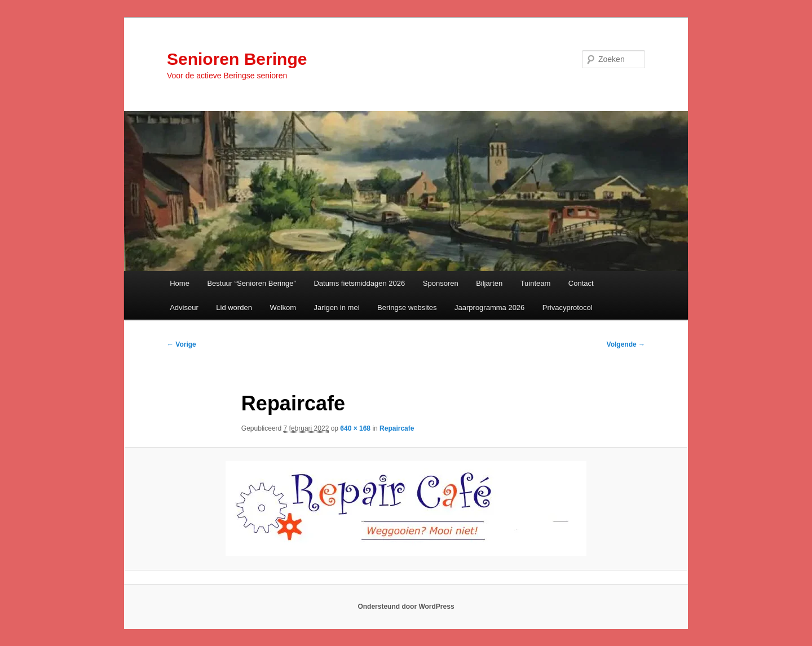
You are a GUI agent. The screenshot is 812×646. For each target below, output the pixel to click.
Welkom (283, 307)
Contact (581, 283)
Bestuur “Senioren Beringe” (251, 283)
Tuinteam (536, 283)
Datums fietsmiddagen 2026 (359, 283)
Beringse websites (407, 307)
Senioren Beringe (237, 59)
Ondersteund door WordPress (406, 607)
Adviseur (184, 307)
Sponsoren (441, 283)
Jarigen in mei (337, 307)
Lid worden (234, 307)
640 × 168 (355, 428)
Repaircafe (397, 428)
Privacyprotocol (568, 307)
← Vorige (182, 344)
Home (180, 283)
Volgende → (626, 344)
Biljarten (489, 283)
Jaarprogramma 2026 (489, 307)
